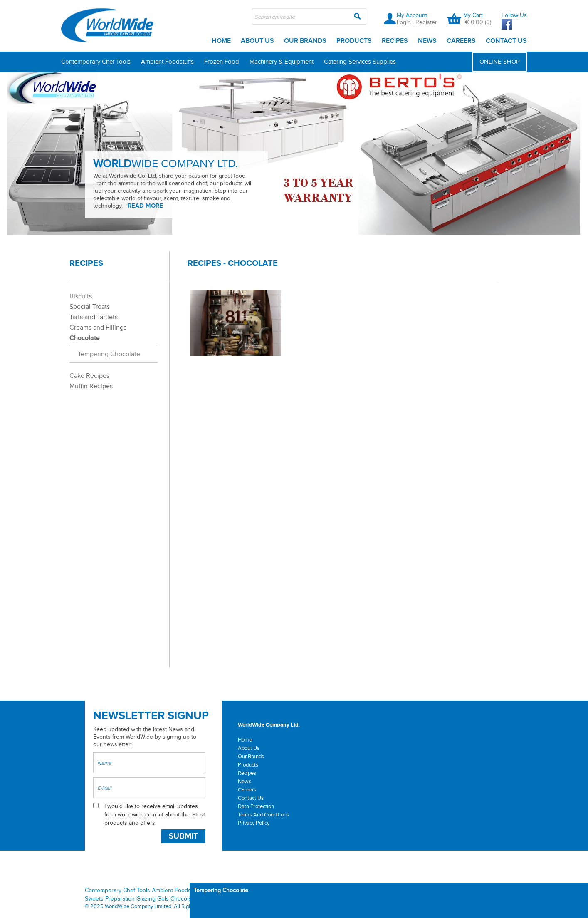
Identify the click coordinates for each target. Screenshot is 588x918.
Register (426, 22)
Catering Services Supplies (360, 62)
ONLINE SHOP (500, 62)
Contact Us (506, 41)
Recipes (395, 41)
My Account (412, 15)
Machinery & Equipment (282, 62)
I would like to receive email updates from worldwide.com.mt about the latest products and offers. (155, 815)
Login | (406, 22)
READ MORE (145, 206)
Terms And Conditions (263, 815)
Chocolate (85, 338)
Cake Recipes (89, 376)
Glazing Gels (153, 899)
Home (221, 41)
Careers (461, 41)
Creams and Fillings (98, 328)
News (427, 41)
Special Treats (90, 307)
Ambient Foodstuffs (167, 62)
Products (354, 41)
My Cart (473, 15)
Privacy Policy (254, 823)
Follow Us (514, 15)
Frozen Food (222, 62)
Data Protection (256, 806)
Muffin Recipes (91, 386)
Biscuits (81, 296)
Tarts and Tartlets (94, 317)
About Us (257, 41)
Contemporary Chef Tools (96, 62)
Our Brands (305, 41)
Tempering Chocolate (109, 354)
